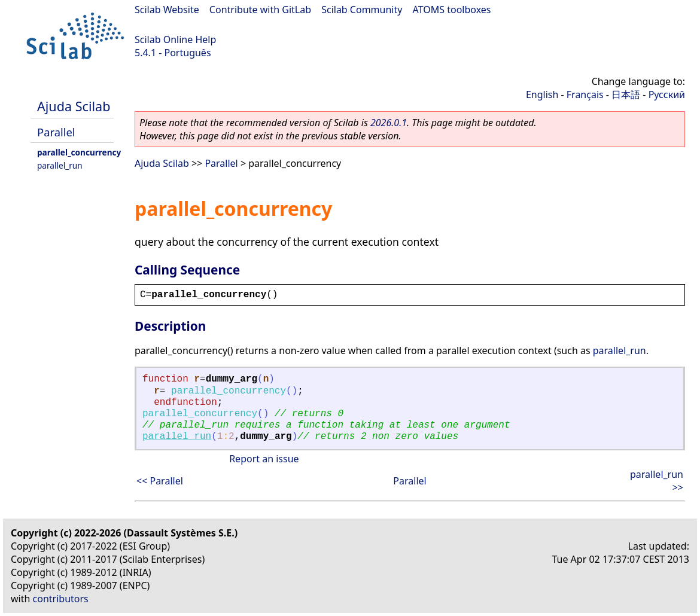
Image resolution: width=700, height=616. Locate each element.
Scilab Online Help (175, 39)
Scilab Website (167, 10)
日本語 (626, 94)
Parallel (56, 132)
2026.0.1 (389, 123)
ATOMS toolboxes (452, 10)
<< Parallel (160, 481)
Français (585, 94)
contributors (61, 599)
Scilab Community (362, 10)
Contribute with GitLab (260, 10)
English (542, 94)
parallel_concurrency (79, 152)
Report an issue (264, 459)
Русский (667, 94)
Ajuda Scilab (74, 106)
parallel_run (60, 165)
